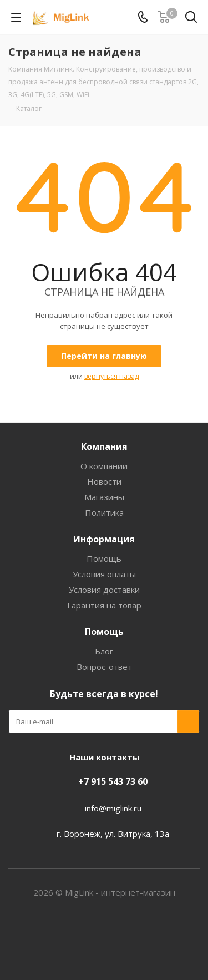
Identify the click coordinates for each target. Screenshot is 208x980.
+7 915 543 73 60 (113, 781)
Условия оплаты (104, 574)
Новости (104, 481)
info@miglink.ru (113, 808)
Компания (104, 446)
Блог (104, 651)
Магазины (104, 497)
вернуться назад (111, 376)
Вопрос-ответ (104, 667)
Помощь (104, 558)
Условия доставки (104, 590)
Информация (104, 539)
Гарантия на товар (104, 605)
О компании (104, 466)
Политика (104, 512)
